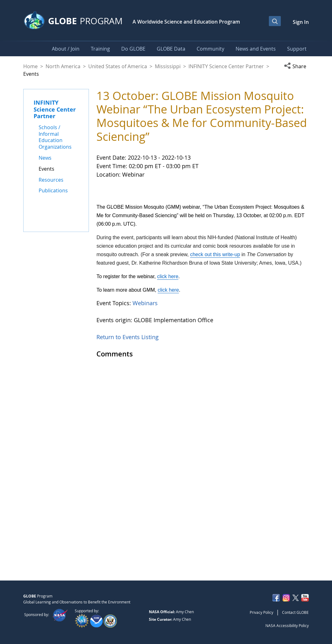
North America (63, 66)
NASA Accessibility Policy (287, 625)
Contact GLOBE (295, 612)
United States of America (118, 66)
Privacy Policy (261, 612)
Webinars (145, 515)
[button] (296, 66)
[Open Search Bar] (275, 21)
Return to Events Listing (128, 549)
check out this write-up (215, 467)
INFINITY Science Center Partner (226, 66)
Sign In (301, 22)
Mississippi (168, 66)
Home (30, 66)
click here (168, 489)
